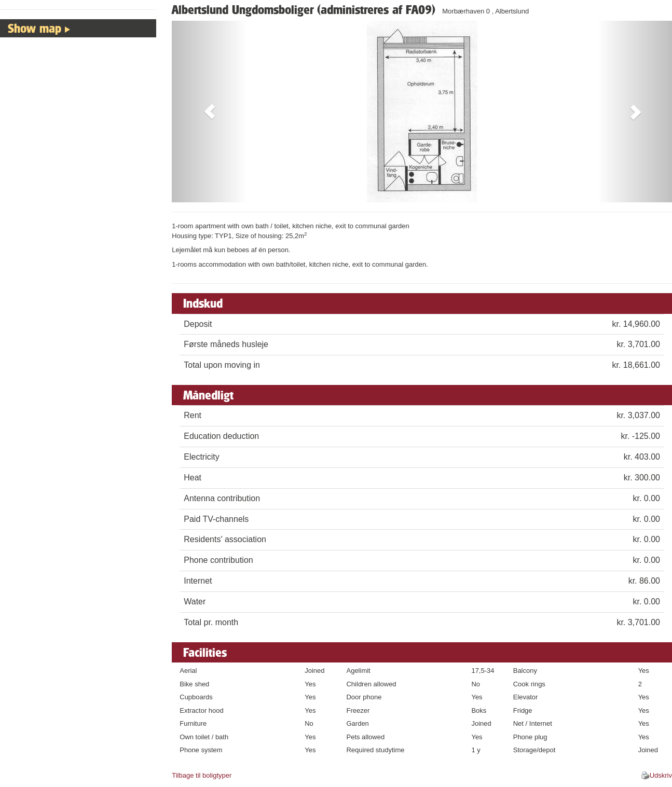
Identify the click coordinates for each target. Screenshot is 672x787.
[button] (209, 112)
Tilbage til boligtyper (202, 775)
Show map (35, 28)
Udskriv (661, 775)
